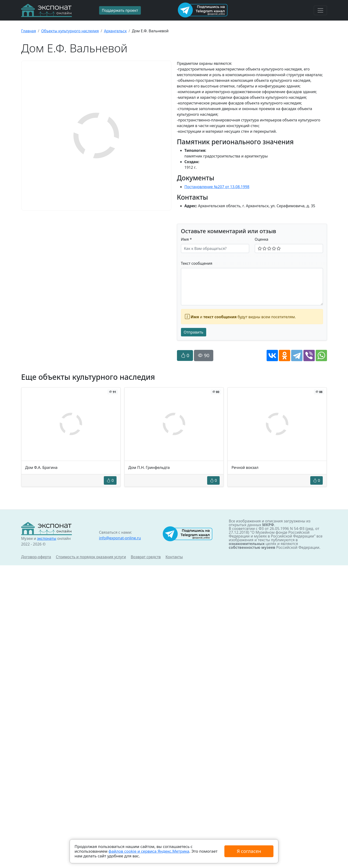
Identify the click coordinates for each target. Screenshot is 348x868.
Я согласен (249, 851)
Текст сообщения (197, 263)
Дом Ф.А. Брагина (41, 467)
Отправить (194, 332)
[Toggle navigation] (320, 10)
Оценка (262, 239)
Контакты (174, 557)
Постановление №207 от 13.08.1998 (217, 187)
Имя (187, 239)
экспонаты (47, 538)
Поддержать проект (120, 10)
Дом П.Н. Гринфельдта (149, 467)
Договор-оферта (36, 557)
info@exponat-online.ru (120, 538)
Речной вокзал (245, 467)
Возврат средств (146, 557)
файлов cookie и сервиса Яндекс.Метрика (149, 851)
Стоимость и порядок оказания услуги (91, 557)
